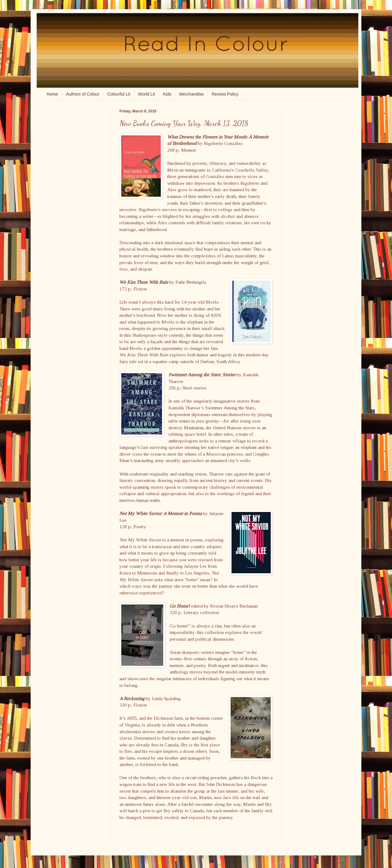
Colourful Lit (119, 94)
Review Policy (225, 94)
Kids (167, 94)
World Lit (147, 94)
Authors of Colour (83, 94)
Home (52, 94)
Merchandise (191, 94)
